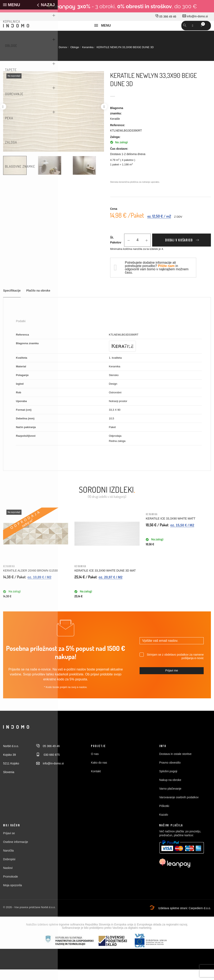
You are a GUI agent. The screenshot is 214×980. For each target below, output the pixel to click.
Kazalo (164, 825)
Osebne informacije (16, 852)
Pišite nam (166, 276)
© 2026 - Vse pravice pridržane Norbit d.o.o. (29, 918)
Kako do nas (99, 773)
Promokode (11, 887)
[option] (19, 176)
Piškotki (164, 816)
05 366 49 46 (166, 17)
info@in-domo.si (195, 16)
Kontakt (96, 782)
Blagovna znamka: (117, 121)
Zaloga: (115, 147)
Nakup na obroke (170, 790)
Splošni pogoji (168, 782)
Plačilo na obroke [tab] (38, 301)
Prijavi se (9, 844)
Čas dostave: (119, 159)
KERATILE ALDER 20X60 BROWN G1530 (30, 581)
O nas (95, 764)
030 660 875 (48, 765)
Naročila (8, 861)
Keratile (115, 129)
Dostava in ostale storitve (175, 764)
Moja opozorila (13, 896)
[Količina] (137, 251)
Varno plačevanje (170, 799)
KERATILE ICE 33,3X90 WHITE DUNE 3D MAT (105, 581)
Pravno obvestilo (170, 773)
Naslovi (8, 878)
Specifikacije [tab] (12, 301)
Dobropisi (9, 870)
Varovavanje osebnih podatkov (179, 808)
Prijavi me (172, 681)
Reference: (118, 136)
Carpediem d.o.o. (200, 919)
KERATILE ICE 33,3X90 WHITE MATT (171, 529)
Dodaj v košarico (179, 251)
